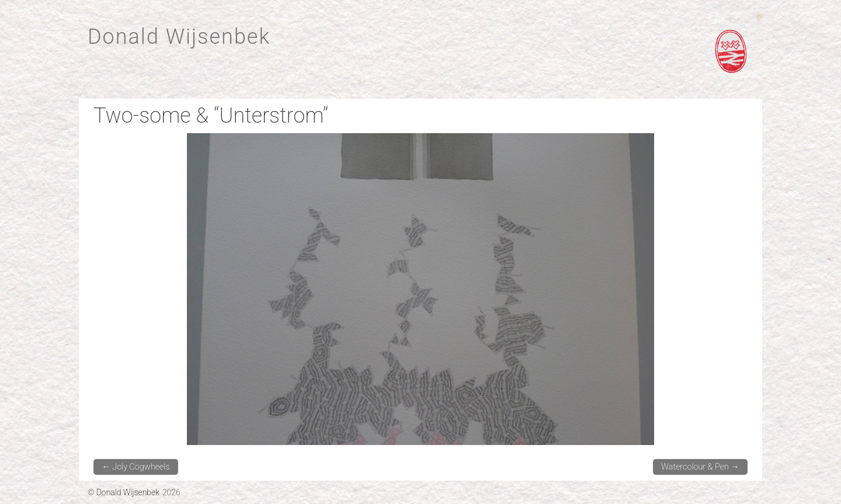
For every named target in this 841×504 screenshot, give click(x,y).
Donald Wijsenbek (179, 37)
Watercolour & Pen (700, 467)
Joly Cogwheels (135, 467)
